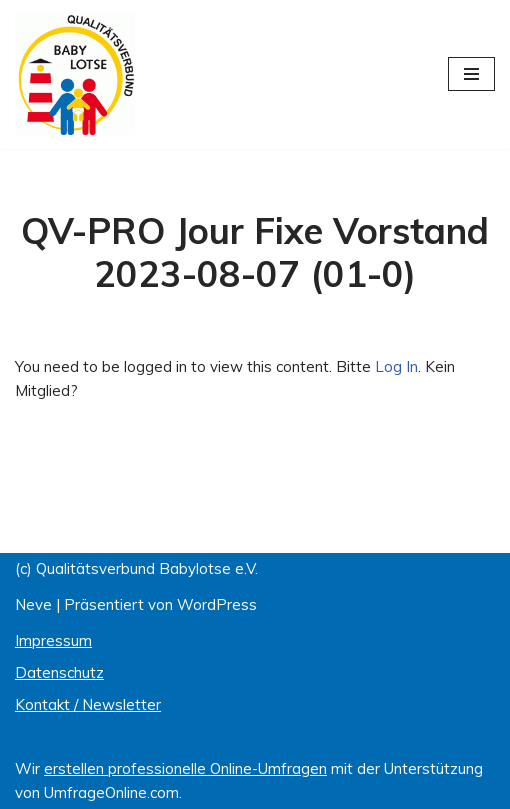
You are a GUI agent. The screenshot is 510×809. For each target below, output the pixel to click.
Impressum (53, 640)
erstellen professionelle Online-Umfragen (185, 768)
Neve (33, 604)
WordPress (217, 604)
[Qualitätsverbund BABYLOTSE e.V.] (75, 74)
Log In (396, 366)
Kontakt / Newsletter (88, 704)
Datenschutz (59, 672)
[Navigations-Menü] (471, 74)
